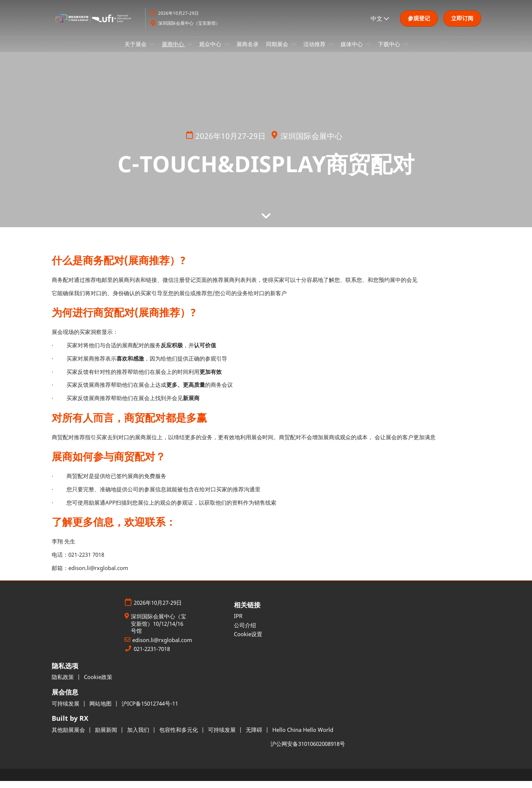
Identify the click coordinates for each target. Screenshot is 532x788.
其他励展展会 (69, 737)
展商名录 (248, 51)
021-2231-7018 (152, 656)
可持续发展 (66, 710)
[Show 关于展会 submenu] (152, 51)
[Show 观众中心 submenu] (227, 51)
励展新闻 (107, 737)
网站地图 (101, 710)
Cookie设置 (248, 641)
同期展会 (278, 51)
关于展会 (136, 51)
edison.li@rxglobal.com (162, 647)
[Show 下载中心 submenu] (406, 51)
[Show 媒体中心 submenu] (368, 51)
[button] (419, 25)
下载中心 (390, 51)
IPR (238, 623)
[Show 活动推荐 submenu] (331, 51)
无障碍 (255, 737)
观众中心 (211, 51)
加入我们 (139, 737)
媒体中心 (352, 51)
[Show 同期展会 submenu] (294, 51)
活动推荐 (315, 51)
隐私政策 (64, 684)
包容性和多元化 (179, 737)
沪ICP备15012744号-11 (150, 710)
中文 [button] (380, 25)
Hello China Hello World (303, 737)
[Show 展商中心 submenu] (190, 51)
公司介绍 (245, 632)
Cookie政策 (98, 684)
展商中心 (174, 51)
